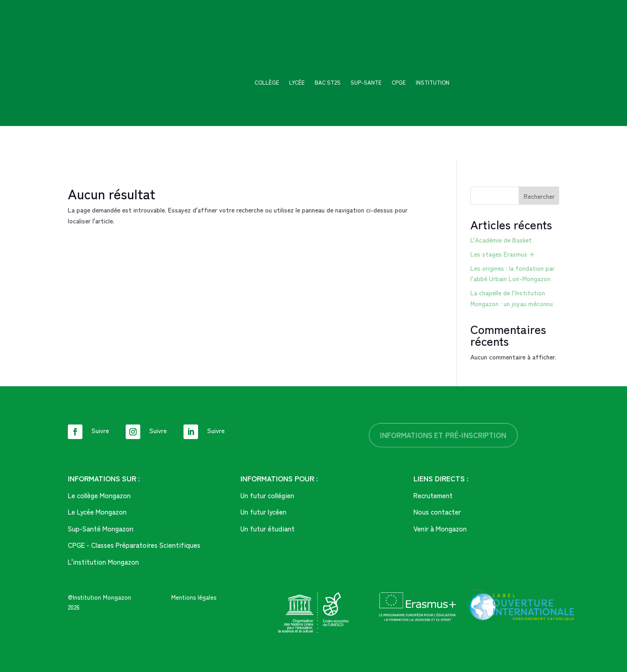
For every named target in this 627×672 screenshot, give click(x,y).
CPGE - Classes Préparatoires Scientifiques (134, 545)
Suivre (100, 430)
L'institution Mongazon (103, 562)
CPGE (399, 83)
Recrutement (433, 495)
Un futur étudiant (268, 528)
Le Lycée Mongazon (97, 512)
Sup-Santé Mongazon (101, 528)
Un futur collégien (267, 495)
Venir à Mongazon (440, 528)
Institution (433, 83)
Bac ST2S (328, 83)
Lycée (297, 83)
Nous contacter (437, 512)
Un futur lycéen (263, 512)
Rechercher (539, 196)
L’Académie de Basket (501, 240)
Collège (267, 83)
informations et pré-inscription (443, 435)
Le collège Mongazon (99, 495)
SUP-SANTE (366, 83)
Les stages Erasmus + (503, 254)
